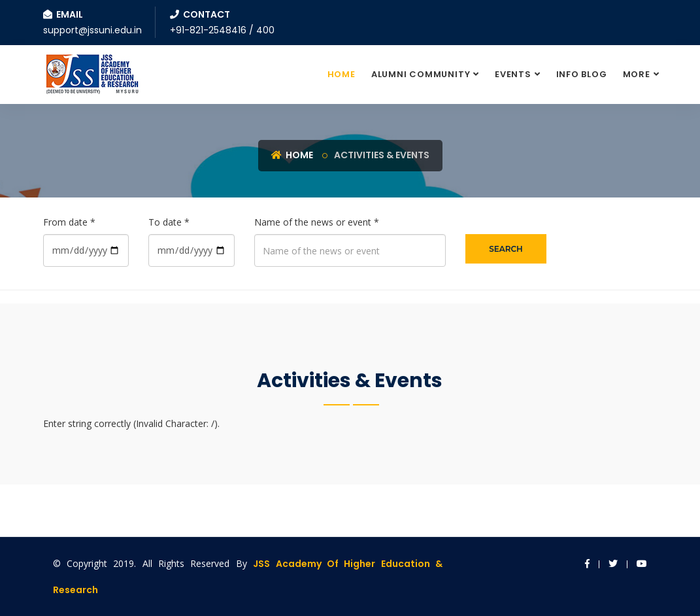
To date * (169, 222)
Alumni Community (421, 74)
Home (342, 74)
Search (506, 249)
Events (513, 74)
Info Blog (582, 74)
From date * (69, 222)
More (637, 74)
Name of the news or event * (317, 222)
